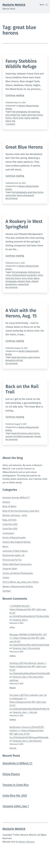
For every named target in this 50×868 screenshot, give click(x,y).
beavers (6, 502)
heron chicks (27, 278)
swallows (35, 118)
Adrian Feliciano (27, 842)
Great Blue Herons (24, 147)
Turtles (6, 578)
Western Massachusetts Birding (18, 587)
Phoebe (38, 436)
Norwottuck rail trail (14, 360)
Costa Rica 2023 (10, 524)
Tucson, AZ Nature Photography (18, 573)
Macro (5, 547)
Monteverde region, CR (13, 555)
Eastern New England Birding (16, 542)
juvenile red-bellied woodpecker (19, 436)
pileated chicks (24, 281)
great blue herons (35, 115)
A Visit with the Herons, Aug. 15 (21, 313)
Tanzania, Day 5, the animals (26, 648)
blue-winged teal (13, 115)
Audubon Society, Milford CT (16, 498)
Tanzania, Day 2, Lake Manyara (27, 741)
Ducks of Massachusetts (14, 538)
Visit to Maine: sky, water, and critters (21, 582)
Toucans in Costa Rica (16, 785)
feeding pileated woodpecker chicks (27, 275)
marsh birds (11, 195)
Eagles (24, 115)
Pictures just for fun (12, 560)
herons (8, 118)
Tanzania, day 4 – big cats (25, 712)
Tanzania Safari (10, 569)
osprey (27, 118)
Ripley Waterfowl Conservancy (17, 564)
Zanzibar (7, 591)
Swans (8, 121)
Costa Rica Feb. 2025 (15, 796)
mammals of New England (15, 551)
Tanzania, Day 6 (20, 620)
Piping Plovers (11, 774)
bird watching (34, 112)
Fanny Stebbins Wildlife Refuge (21, 64)
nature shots (18, 118)
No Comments (12, 198)
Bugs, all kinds (9, 520)
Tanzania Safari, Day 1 (16, 806)
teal (14, 121)
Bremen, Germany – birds (15, 515)
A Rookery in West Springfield (24, 224)
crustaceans (8, 533)
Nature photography (26, 195)
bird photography (20, 112)
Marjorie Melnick (14, 5)
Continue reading (15, 95)
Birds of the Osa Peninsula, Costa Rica (21, 511)
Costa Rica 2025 (10, 529)
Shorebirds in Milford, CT (17, 763)
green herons (34, 357)
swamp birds (23, 284)
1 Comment (10, 124)
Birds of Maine (9, 506)
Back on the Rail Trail (22, 389)
